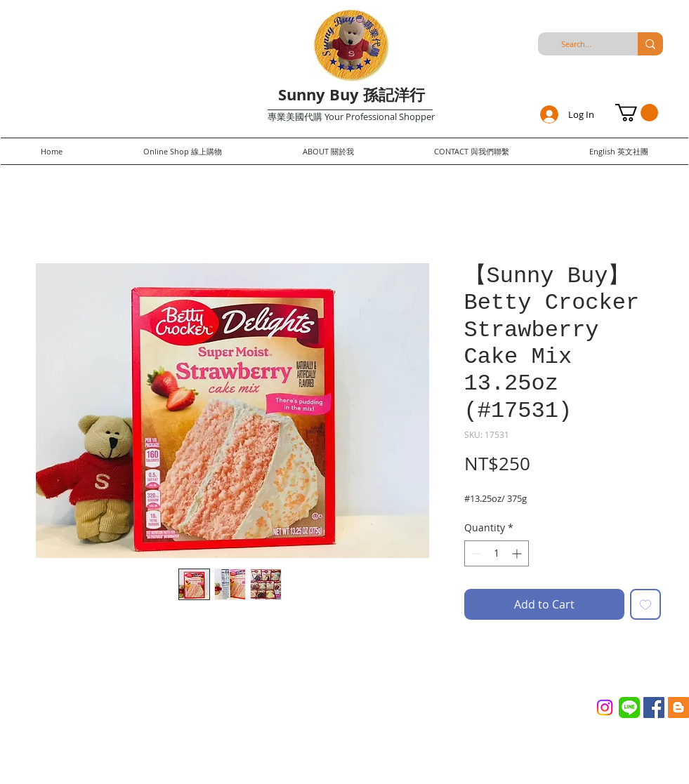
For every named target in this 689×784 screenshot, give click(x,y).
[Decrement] (475, 553)
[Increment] (518, 553)
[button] (637, 113)
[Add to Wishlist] (645, 604)
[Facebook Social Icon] (654, 707)
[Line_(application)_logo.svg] (629, 707)
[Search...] (577, 44)
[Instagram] (605, 707)
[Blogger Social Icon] (678, 707)
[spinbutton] (497, 553)
